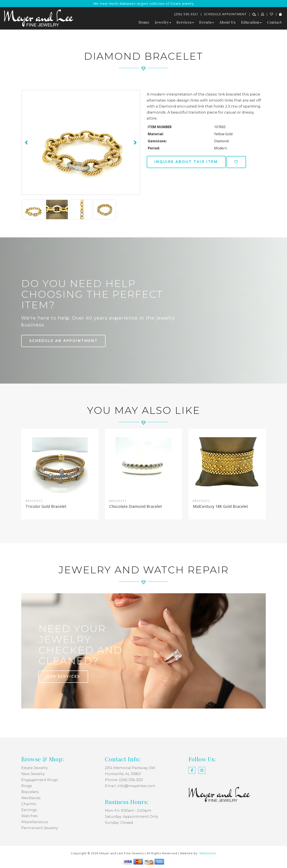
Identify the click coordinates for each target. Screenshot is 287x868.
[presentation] (26, 143)
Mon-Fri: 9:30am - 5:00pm (128, 810)
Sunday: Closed (119, 822)
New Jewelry (33, 774)
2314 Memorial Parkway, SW (130, 768)
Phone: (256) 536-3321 (124, 780)
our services (63, 676)
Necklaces (31, 798)
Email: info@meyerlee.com (130, 786)
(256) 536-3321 (186, 14)
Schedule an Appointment (64, 341)
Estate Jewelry (35, 768)
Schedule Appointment (225, 14)
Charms (29, 804)
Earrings (29, 810)
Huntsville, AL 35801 (123, 774)
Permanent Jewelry (40, 828)
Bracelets (30, 792)
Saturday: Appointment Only (132, 816)
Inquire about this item (186, 162)
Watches (29, 816)
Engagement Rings (40, 780)
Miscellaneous (35, 822)
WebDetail (208, 853)
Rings (27, 786)
